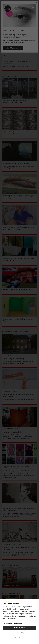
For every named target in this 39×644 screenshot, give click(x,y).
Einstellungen (20, 638)
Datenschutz (8, 623)
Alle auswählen (19, 627)
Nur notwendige (20, 633)
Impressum (18, 623)
